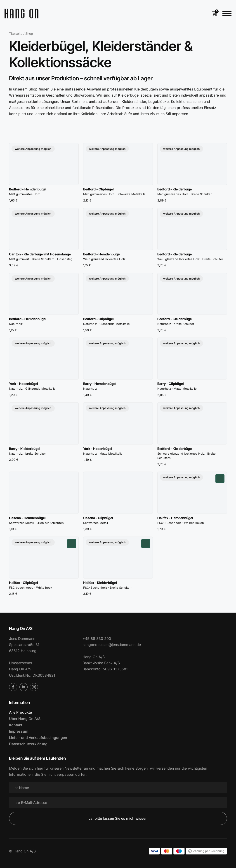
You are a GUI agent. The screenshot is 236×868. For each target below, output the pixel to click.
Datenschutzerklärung (28, 744)
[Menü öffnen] (227, 14)
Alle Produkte (20, 712)
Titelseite (16, 34)
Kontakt (16, 725)
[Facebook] (13, 687)
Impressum (19, 731)
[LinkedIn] (24, 687)
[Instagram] (34, 687)
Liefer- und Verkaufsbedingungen (38, 738)
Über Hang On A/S (25, 719)
